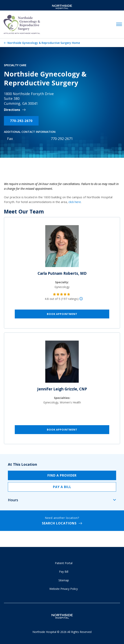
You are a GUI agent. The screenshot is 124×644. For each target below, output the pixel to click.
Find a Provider (62, 475)
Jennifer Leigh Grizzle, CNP (62, 389)
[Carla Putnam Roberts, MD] (62, 248)
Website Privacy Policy (64, 589)
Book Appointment (62, 314)
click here (75, 202)
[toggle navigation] (119, 25)
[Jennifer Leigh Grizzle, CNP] (62, 363)
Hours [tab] (13, 500)
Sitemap (64, 580)
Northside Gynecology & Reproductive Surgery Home (44, 43)
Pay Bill (64, 572)
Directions (12, 110)
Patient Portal (64, 563)
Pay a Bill (62, 487)
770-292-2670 (21, 121)
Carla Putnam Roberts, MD (62, 273)
